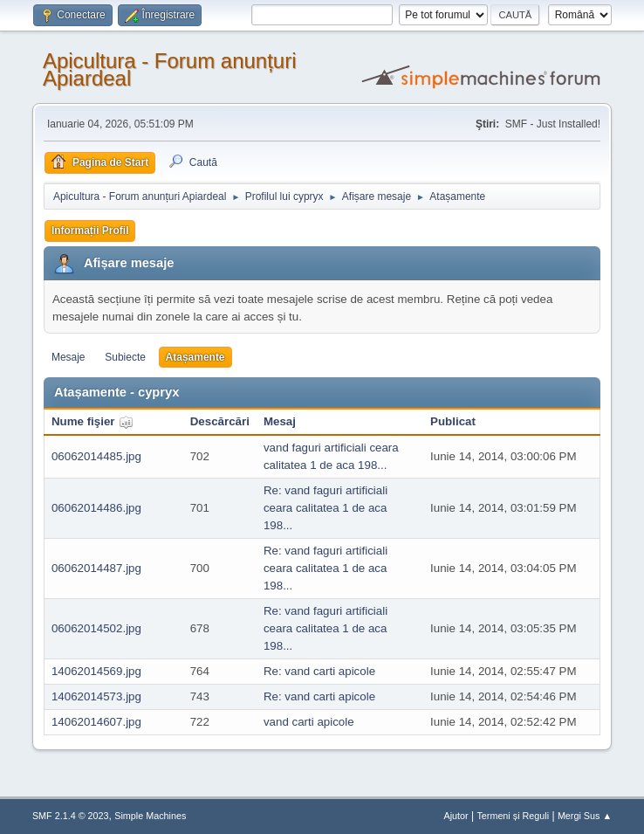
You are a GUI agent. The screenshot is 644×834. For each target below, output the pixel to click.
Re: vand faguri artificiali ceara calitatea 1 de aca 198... (325, 508)
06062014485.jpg (96, 456)
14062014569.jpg (96, 671)
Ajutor (456, 816)
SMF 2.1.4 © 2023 (71, 816)
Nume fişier (92, 421)
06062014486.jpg (96, 508)
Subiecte (125, 357)
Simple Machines (150, 816)
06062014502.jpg (96, 628)
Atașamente (195, 357)
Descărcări (220, 421)
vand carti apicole (309, 722)
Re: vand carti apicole (319, 671)
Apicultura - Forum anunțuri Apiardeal (170, 69)
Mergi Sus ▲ (585, 816)
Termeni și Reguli (513, 816)
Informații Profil (90, 231)
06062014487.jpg (96, 568)
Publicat (453, 421)
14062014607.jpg (96, 722)
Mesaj (280, 421)
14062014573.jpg (96, 696)
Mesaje (69, 357)
